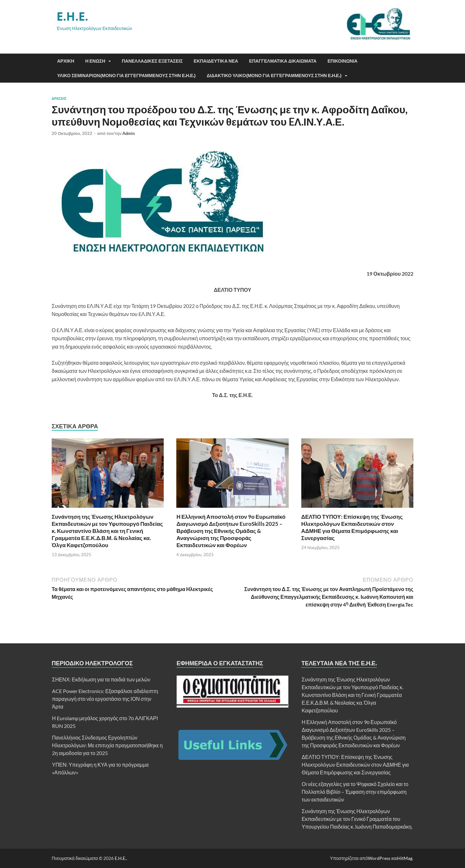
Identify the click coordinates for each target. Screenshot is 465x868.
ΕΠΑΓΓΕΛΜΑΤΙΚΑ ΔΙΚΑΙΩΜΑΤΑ (283, 61)
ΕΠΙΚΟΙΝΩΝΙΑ (342, 61)
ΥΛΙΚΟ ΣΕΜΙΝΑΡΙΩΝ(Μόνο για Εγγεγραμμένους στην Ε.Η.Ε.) (126, 76)
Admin (129, 133)
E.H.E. (72, 16)
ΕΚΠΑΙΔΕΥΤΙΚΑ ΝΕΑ (216, 61)
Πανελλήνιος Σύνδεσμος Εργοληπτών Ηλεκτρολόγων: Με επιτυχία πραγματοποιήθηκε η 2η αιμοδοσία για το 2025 (107, 745)
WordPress (379, 858)
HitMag (405, 858)
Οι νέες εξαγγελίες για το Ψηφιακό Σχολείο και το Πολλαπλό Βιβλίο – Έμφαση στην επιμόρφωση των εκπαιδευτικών (355, 792)
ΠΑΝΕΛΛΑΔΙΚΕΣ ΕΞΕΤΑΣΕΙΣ (152, 61)
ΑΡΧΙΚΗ (66, 61)
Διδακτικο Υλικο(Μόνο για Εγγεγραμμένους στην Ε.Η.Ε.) (274, 76)
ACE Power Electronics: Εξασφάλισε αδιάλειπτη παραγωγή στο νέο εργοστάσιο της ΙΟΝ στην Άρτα (105, 699)
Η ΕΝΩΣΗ (95, 61)
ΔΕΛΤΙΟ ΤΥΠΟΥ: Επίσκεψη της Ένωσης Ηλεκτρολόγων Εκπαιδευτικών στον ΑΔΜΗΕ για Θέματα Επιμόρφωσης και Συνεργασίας (352, 527)
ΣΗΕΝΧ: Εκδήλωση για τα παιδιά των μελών (101, 679)
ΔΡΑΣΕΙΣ (59, 98)
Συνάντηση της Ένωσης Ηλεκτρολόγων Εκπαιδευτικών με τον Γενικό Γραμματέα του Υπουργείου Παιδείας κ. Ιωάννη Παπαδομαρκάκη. (357, 819)
